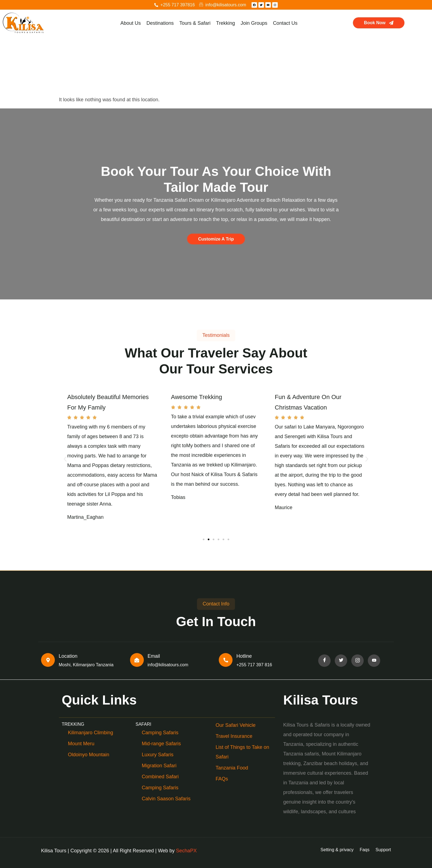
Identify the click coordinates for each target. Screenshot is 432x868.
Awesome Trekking (197, 397)
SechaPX (186, 851)
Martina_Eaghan (85, 517)
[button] (65, 459)
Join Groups (254, 23)
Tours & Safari (195, 23)
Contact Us (285, 23)
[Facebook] (324, 661)
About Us (131, 23)
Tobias (178, 497)
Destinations (160, 23)
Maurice (283, 507)
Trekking (225, 23)
